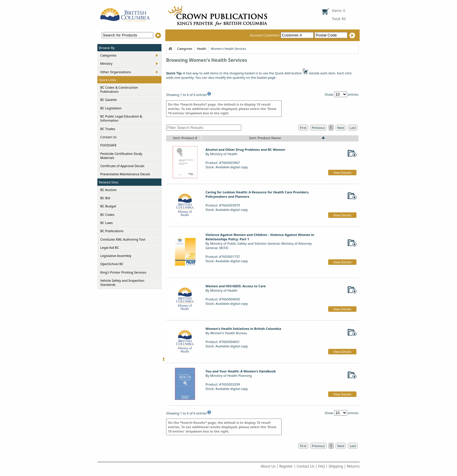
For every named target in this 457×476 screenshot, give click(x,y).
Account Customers (282, 35)
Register (286, 466)
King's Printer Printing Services (123, 272)
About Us (268, 466)
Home (170, 49)
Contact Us (108, 137)
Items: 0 (339, 11)
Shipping (336, 466)
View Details (342, 173)
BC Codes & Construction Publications (119, 89)
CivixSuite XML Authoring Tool (123, 239)
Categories (108, 55)
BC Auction (108, 190)
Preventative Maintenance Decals (125, 174)
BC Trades (108, 129)
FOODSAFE (108, 145)
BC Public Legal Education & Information (121, 118)
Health (202, 49)
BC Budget (108, 206)
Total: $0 (339, 19)
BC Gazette (109, 100)
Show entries (342, 94)
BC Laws (107, 223)
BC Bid (105, 198)
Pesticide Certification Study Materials (121, 156)
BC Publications (112, 231)
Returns (353, 466)
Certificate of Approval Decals (122, 166)
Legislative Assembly (116, 256)
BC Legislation (111, 108)
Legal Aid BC (110, 247)
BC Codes (107, 215)
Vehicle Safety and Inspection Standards (122, 282)
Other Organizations (116, 72)
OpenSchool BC (112, 264)
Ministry (106, 63)
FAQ (322, 466)
